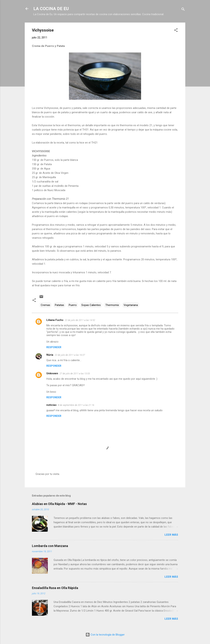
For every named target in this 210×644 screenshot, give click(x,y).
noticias (51, 405)
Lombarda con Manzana (50, 546)
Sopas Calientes (91, 305)
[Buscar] (183, 10)
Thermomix (112, 305)
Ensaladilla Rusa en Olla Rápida (55, 588)
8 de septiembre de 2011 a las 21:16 (76, 405)
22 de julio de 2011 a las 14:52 (80, 320)
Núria (50, 355)
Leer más (171, 535)
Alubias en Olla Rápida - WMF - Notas (59, 504)
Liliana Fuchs (55, 320)
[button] (176, 31)
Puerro (73, 305)
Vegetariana (131, 305)
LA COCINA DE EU (51, 9)
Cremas (45, 305)
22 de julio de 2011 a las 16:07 (70, 355)
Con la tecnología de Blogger (105, 635)
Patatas (59, 305)
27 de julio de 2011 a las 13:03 (75, 373)
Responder (54, 347)
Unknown (52, 373)
